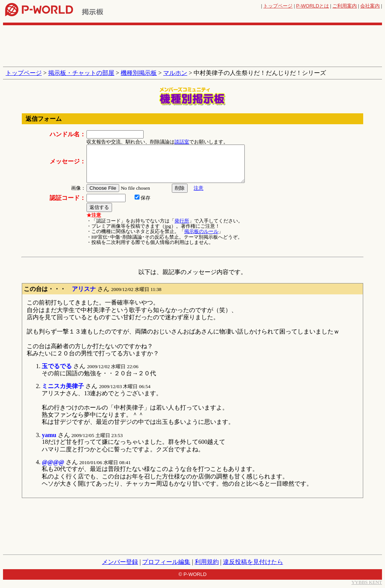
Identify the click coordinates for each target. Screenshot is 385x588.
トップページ (278, 6)
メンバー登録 (120, 562)
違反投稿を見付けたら (253, 562)
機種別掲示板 (139, 73)
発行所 (182, 221)
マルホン (175, 73)
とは (313, 6)
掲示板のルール (201, 231)
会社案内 (370, 6)
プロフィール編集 (166, 562)
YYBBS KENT (367, 582)
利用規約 (207, 562)
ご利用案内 (345, 6)
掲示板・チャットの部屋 (81, 73)
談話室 (182, 142)
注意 (199, 188)
